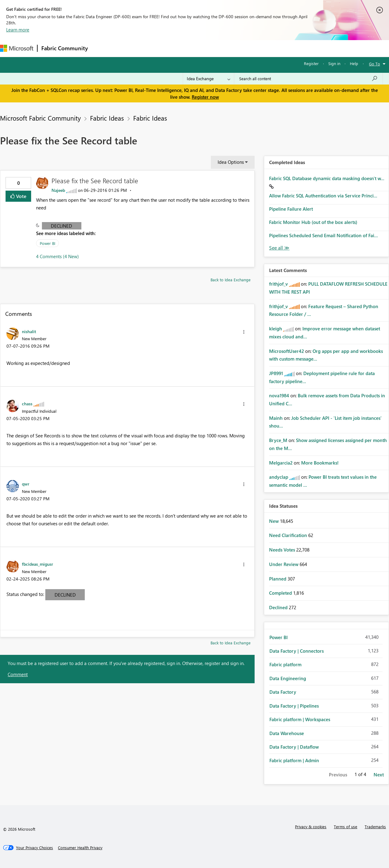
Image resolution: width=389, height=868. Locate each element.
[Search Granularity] (209, 79)
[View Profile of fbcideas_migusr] (37, 564)
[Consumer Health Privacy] (80, 848)
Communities (182, 48)
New (274, 521)
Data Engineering (288, 678)
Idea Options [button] (231, 162)
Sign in (334, 63)
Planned (278, 579)
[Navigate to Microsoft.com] (17, 48)
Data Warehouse (287, 733)
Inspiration (129, 48)
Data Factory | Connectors (297, 651)
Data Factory (283, 692)
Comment (18, 674)
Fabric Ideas (107, 118)
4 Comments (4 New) (57, 256)
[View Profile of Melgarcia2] (281, 463)
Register (311, 63)
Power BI (47, 243)
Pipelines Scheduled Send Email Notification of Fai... (323, 235)
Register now (205, 97)
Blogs (209, 48)
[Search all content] (308, 79)
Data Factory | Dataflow (294, 747)
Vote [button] (21, 196)
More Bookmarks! (320, 463)
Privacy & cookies (311, 827)
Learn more (18, 30)
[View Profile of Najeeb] (58, 190)
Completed (281, 593)
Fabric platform (285, 664)
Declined (61, 226)
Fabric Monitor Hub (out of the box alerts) (313, 222)
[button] (244, 332)
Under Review (284, 564)
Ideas (154, 48)
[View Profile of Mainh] (276, 418)
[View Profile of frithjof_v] (278, 284)
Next (379, 775)
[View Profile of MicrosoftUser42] (287, 351)
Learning (233, 48)
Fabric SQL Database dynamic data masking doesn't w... (327, 178)
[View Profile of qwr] (26, 484)
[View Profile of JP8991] (276, 373)
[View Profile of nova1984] (279, 395)
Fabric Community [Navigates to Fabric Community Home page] (65, 48)
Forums (102, 48)
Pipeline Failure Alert (291, 209)
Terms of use (346, 827)
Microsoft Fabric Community (40, 118)
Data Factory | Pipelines (294, 706)
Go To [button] (375, 64)
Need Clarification (289, 535)
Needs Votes (283, 550)
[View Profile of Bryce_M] (278, 440)
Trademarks (375, 827)
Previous (338, 775)
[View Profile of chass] (27, 403)
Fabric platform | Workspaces (300, 719)
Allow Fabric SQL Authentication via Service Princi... (323, 196)
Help (354, 63)
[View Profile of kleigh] (276, 329)
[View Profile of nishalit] (29, 331)
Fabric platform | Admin (294, 760)
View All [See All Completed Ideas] (279, 248)
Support (259, 48)
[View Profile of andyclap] (279, 477)
